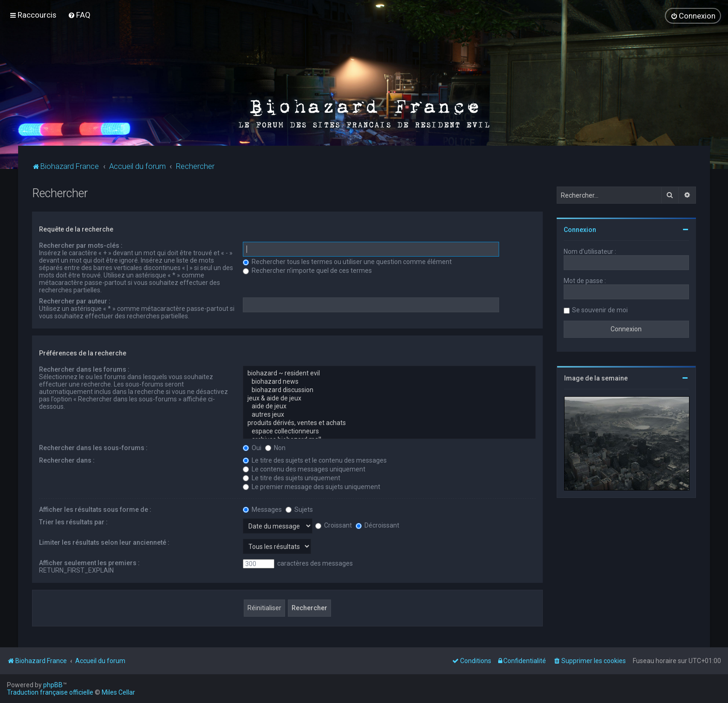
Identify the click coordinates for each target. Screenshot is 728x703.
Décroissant (377, 525)
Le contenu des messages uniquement (304, 469)
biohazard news (389, 382)
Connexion (580, 230)
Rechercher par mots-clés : (81, 245)
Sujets (299, 510)
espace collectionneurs (389, 432)
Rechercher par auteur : (75, 301)
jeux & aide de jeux (389, 399)
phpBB (53, 685)
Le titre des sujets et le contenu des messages (315, 460)
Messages (262, 510)
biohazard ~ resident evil (389, 374)
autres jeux (389, 415)
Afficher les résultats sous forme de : (95, 510)
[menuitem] (79, 15)
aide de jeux (389, 406)
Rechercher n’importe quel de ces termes (307, 271)
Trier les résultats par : (73, 522)
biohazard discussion (389, 390)
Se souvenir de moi (600, 310)
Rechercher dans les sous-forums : (93, 448)
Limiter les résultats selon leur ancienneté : (104, 542)
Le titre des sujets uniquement (292, 478)
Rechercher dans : (67, 460)
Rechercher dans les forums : (84, 369)
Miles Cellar (118, 692)
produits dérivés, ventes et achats (389, 423)
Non (275, 448)
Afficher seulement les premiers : (89, 563)
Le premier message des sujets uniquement (312, 487)
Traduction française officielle (50, 692)
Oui (252, 448)
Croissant (334, 525)
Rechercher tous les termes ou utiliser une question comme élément (347, 262)
